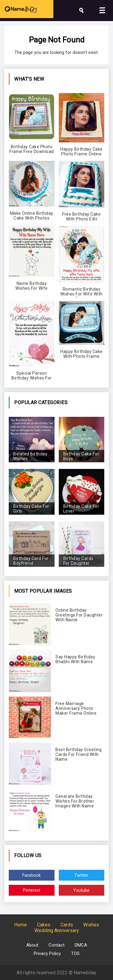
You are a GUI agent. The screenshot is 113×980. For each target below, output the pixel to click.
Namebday (85, 973)
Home (20, 925)
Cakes (44, 925)
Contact (56, 945)
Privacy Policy (47, 953)
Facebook (31, 875)
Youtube (81, 890)
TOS (75, 953)
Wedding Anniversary (57, 930)
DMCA (81, 945)
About (32, 945)
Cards (67, 925)
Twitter (81, 875)
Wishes (91, 925)
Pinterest (32, 890)
